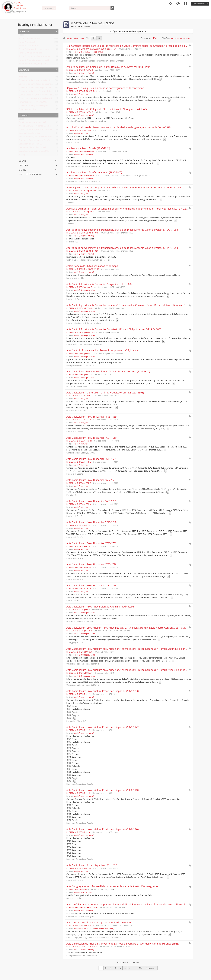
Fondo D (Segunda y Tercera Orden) (35, 57)
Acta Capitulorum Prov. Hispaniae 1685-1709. (92, 501)
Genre (22, 169)
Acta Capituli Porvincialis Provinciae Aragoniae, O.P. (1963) (99, 284)
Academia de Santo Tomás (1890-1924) (88, 148)
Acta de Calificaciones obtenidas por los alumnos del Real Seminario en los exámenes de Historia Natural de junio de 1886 (135, 904)
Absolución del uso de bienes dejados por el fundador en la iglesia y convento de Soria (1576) (119, 127)
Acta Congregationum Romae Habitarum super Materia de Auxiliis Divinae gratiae (112, 886)
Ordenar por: (146, 38)
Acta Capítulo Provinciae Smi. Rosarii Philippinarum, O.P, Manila (102, 350)
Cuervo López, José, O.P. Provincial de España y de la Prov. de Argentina (50, 95)
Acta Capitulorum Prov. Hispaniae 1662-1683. (92, 480)
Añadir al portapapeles (190, 46)
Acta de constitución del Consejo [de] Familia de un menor (99, 923)
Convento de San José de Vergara (33, 106)
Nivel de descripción (31, 174)
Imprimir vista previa (74, 38)
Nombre (24, 115)
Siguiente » (151, 968)
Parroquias (24, 155)
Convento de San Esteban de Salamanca (36, 85)
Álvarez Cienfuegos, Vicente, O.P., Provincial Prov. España (44, 126)
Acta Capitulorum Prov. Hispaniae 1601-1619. (92, 438)
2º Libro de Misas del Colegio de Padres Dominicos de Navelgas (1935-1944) (109, 67)
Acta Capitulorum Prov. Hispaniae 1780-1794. (92, 585)
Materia (23, 165)
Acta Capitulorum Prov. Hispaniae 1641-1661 (91, 459)
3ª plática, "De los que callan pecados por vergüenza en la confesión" (105, 88)
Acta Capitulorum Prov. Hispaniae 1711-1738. (92, 522)
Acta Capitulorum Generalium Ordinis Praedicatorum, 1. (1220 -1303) (105, 393)
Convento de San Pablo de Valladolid (35, 81)
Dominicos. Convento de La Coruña (34, 141)
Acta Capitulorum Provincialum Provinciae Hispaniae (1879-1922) (103, 727)
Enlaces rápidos (185, 4)
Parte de (24, 31)
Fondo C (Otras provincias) (31, 53)
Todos (21, 35)
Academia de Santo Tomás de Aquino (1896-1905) (94, 172)
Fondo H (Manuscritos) (29, 46)
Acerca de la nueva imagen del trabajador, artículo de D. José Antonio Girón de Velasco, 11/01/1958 (122, 248)
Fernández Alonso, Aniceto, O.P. (33, 103)
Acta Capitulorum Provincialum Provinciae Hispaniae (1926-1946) (103, 829)
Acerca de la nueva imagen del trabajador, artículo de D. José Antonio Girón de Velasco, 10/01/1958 (122, 230)
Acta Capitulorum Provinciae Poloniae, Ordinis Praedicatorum (101, 607)
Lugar (22, 161)
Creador (24, 70)
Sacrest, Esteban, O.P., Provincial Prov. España (39, 137)
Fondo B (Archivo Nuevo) (30, 39)
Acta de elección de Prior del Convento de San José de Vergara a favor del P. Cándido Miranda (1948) (123, 944)
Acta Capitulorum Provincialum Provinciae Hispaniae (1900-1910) (103, 790)
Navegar (48, 8)
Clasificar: (166, 38)
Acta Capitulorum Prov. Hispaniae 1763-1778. (92, 564)
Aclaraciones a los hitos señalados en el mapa (92, 266)
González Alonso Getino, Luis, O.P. (34, 152)
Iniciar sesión (199, 4)
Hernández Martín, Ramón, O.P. (33, 148)
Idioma (178, 4)
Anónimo (23, 77)
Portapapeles (170, 4)
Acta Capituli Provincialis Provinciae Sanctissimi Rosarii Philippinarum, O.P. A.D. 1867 (114, 329)
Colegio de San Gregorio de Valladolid (35, 99)
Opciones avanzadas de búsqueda (128, 31)
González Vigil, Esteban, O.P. (31, 144)
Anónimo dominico (27, 110)
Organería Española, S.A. (29, 134)
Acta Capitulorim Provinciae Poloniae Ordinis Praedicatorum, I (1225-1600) (108, 371)
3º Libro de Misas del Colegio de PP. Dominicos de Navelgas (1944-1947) (107, 109)
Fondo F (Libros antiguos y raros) (33, 64)
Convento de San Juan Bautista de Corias (37, 92)
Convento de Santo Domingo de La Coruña (38, 88)
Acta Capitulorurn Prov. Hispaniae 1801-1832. (92, 865)
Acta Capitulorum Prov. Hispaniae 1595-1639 (91, 417)
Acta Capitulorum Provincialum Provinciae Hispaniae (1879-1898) (103, 691)
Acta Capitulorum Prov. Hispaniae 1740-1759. (92, 543)
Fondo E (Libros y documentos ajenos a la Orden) (41, 50)
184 (141, 968)
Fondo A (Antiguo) (27, 43)
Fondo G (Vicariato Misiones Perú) (34, 61)
